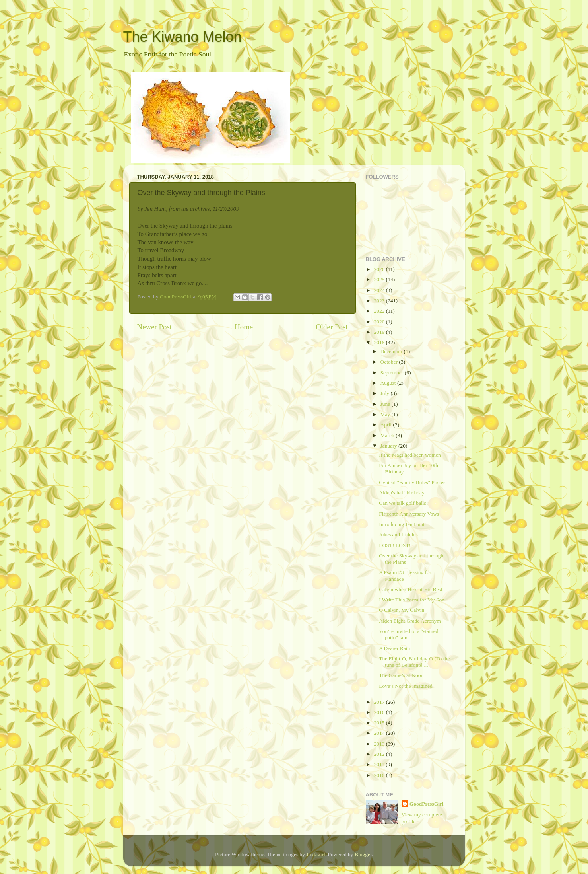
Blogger (363, 854)
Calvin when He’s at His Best (410, 589)
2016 (380, 712)
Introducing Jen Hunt (402, 524)
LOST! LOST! (395, 545)
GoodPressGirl (427, 804)
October (390, 362)
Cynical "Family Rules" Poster (412, 482)
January (389, 446)
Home (244, 327)
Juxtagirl (315, 854)
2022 (380, 311)
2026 (380, 269)
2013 (380, 744)
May (386, 414)
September (393, 373)
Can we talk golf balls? (404, 503)
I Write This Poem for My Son (412, 600)
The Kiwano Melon (182, 37)
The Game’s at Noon (401, 675)
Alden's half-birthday (402, 493)
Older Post (332, 327)
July (386, 393)
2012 (380, 754)
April (387, 425)
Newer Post (155, 327)
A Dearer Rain (394, 648)
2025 (380, 279)
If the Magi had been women (410, 455)
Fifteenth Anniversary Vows (409, 514)
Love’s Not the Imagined (406, 686)
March (388, 435)
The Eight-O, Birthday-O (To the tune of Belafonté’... (414, 662)
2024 (380, 290)
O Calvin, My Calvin (402, 610)
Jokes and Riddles (398, 534)
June (386, 404)
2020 (380, 322)
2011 (380, 764)
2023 (380, 301)
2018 (380, 342)
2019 (380, 332)
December (392, 351)
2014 (380, 733)
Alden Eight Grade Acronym (410, 621)
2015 (380, 723)
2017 (380, 702)
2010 (380, 775)
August (389, 383)
